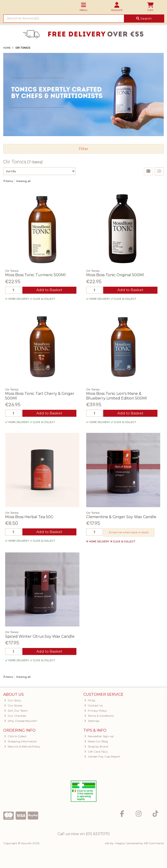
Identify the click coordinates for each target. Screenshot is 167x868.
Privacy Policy (96, 711)
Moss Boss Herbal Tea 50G (29, 517)
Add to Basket (49, 290)
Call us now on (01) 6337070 (84, 835)
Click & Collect (15, 737)
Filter (84, 149)
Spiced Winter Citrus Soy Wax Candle (40, 637)
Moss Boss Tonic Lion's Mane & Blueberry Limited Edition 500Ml (117, 396)
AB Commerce (154, 844)
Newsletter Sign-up (99, 737)
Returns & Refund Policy (22, 747)
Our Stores (13, 706)
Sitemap (92, 721)
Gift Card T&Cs (96, 752)
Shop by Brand (96, 747)
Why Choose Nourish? (21, 721)
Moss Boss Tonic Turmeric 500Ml (35, 275)
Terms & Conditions (99, 716)
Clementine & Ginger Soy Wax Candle (121, 517)
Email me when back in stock (129, 533)
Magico (120, 844)
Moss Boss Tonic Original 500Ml (115, 275)
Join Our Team (16, 711)
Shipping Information (21, 742)
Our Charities (15, 716)
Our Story (13, 701)
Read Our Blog (96, 742)
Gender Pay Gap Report (102, 757)
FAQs (90, 701)
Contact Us (94, 706)
